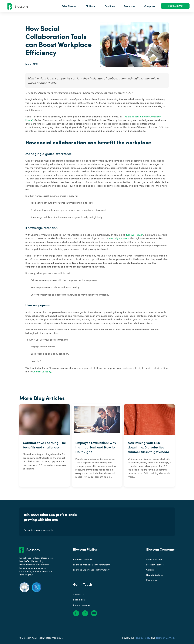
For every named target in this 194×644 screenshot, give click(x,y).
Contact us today (42, 371)
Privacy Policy (143, 638)
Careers (150, 570)
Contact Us (79, 594)
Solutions (111, 6)
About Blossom (154, 559)
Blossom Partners (155, 565)
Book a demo (175, 6)
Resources (131, 6)
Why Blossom (71, 6)
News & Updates (155, 575)
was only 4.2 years (118, 238)
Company (151, 6)
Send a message (82, 605)
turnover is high (135, 235)
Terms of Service (165, 638)
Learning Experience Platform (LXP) (91, 570)
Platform (92, 6)
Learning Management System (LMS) (92, 565)
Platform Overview (83, 559)
